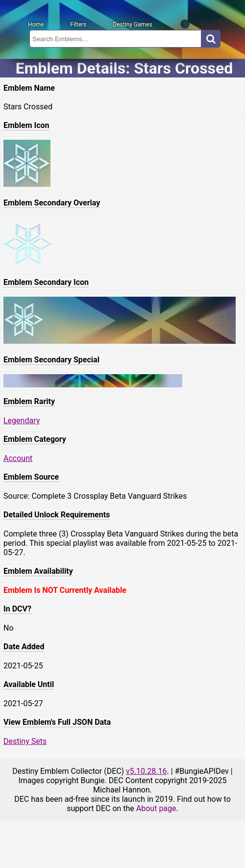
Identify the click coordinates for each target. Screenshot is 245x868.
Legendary (22, 421)
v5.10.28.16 (146, 771)
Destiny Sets (25, 741)
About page (156, 808)
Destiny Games (132, 25)
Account (18, 458)
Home (36, 25)
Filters (78, 25)
